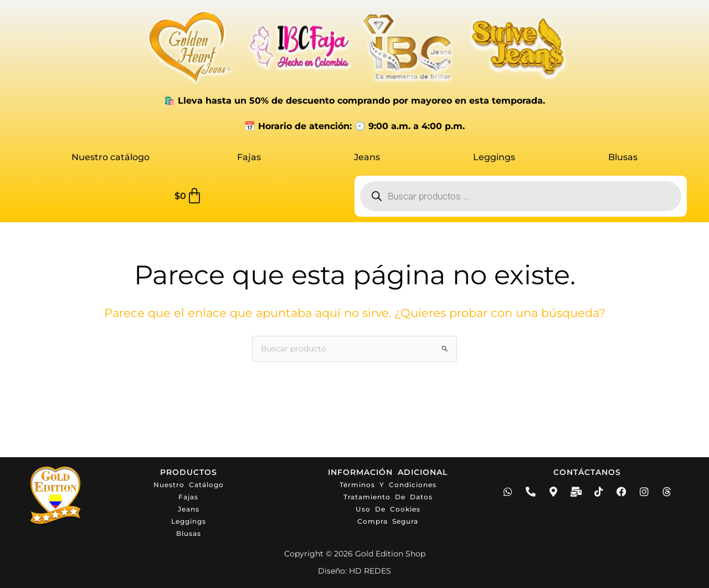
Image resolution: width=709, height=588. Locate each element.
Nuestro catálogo (111, 157)
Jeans (367, 157)
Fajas (249, 157)
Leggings (494, 157)
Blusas (623, 157)
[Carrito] (189, 196)
